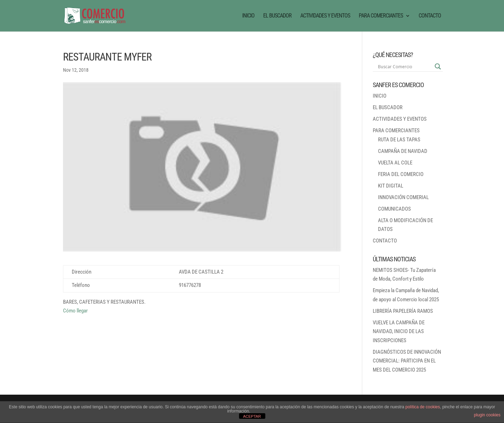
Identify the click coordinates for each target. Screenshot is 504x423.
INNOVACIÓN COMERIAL (403, 197)
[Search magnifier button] (438, 66)
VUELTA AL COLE (395, 163)
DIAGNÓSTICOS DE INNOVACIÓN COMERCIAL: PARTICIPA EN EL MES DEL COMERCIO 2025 (407, 361)
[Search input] (405, 66)
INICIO (248, 16)
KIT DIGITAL (391, 186)
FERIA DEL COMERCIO (401, 174)
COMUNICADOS (394, 209)
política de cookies (423, 407)
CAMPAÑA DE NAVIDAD (403, 151)
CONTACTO (430, 16)
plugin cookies (487, 415)
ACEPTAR (252, 416)
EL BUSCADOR (277, 16)
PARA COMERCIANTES (381, 16)
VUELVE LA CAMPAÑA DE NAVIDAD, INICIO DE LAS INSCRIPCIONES (399, 332)
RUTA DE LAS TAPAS (399, 140)
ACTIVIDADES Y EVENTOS (325, 16)
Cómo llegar (75, 311)
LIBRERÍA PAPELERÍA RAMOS (403, 311)
